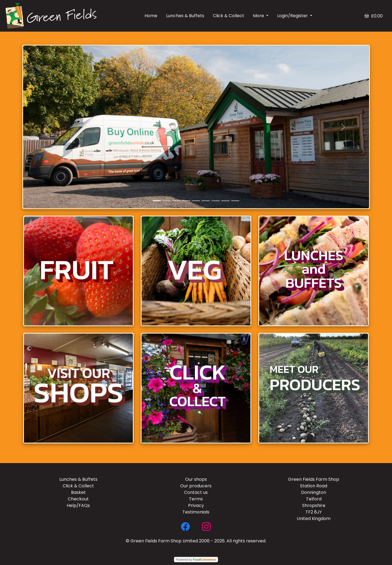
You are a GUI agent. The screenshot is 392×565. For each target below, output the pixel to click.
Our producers (196, 486)
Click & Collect (229, 16)
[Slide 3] (176, 201)
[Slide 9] (235, 201)
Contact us (196, 492)
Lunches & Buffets (185, 16)
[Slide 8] (225, 201)
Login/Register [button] (293, 16)
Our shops (196, 479)
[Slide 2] (167, 201)
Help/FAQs (78, 505)
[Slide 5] (196, 201)
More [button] (259, 16)
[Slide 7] (216, 201)
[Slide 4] (186, 201)
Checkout (78, 499)
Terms (196, 499)
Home (151, 16)
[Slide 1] (157, 201)
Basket (78, 492)
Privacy (196, 505)
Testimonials (196, 512)
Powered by (196, 560)
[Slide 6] (206, 201)
